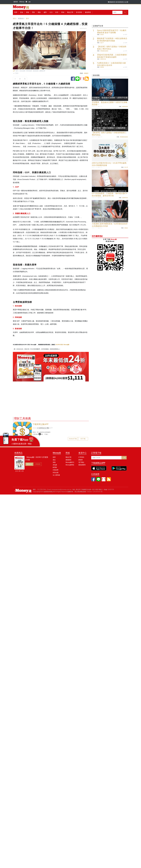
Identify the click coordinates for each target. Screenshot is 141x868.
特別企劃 (56, 473)
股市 (27, 18)
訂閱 (124, 458)
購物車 (81, 460)
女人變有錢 (56, 475)
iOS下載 (83, 439)
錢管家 (16, 2)
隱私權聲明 (82, 465)
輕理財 (55, 467)
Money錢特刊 (70, 462)
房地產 (55, 465)
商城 (63, 12)
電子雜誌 (81, 462)
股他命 (102, 35)
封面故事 (56, 470)
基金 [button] (22, 12)
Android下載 (73, 439)
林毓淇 (86, 73)
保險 (28, 12)
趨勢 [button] (45, 12)
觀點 (39, 12)
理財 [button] (33, 12)
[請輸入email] (106, 458)
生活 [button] (51, 12)
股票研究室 (103, 59)
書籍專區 (88, 12)
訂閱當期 (38, 464)
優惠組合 (29, 464)
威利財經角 (125, 107)
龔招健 (102, 67)
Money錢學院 (70, 465)
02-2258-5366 (42, 489)
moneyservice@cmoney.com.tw (61, 489)
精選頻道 (21, 18)
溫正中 (102, 43)
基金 (54, 460)
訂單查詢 (81, 457)
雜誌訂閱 (70, 12)
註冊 (127, 2)
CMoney (22, 2)
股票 (16, 12)
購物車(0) (112, 2)
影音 (57, 12)
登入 (124, 2)
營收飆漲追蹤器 (104, 51)
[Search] (117, 12)
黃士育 (126, 167)
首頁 (14, 18)
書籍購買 (68, 460)
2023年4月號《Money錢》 (63, 345)
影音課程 (119, 2)
